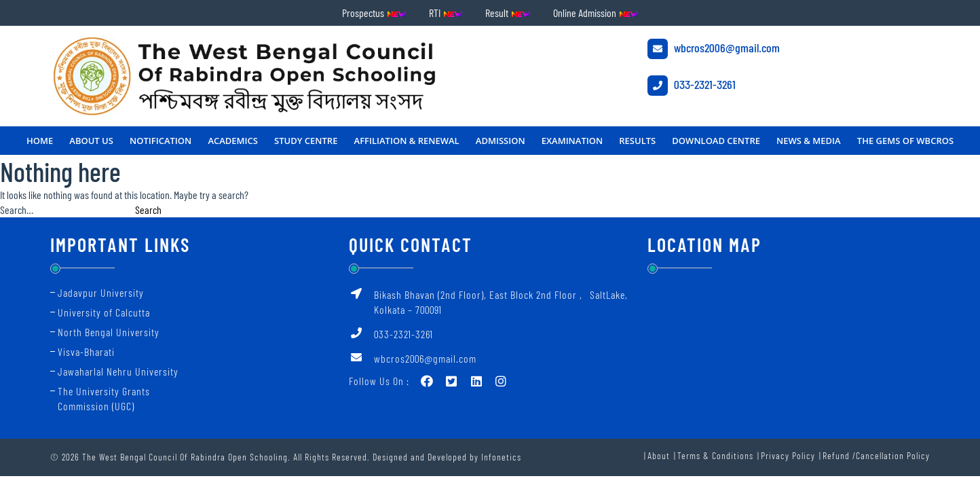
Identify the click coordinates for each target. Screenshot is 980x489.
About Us (91, 141)
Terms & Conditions (715, 455)
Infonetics (501, 457)
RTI (446, 13)
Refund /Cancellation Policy (876, 455)
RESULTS (637, 141)
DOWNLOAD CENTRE (716, 141)
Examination (572, 141)
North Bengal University (109, 332)
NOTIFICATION (161, 141)
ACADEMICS (233, 141)
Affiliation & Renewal (407, 141)
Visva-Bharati (86, 351)
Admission (501, 141)
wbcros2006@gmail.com (714, 49)
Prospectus (374, 13)
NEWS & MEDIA (809, 141)
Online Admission (596, 13)
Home (40, 141)
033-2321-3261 (692, 86)
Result (508, 13)
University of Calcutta (104, 312)
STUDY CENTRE (306, 141)
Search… (17, 210)
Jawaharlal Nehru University (118, 371)
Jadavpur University (101, 292)
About (659, 455)
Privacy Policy (788, 455)
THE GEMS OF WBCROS (905, 141)
